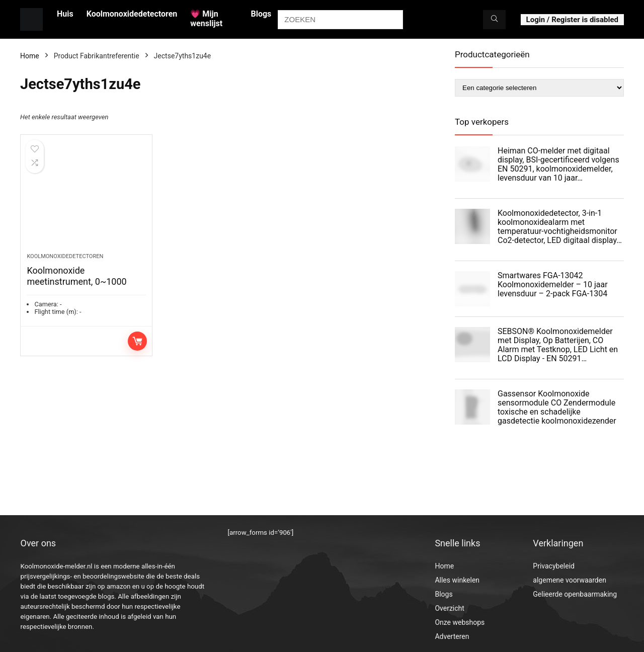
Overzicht (449, 608)
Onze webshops (460, 622)
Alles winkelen (457, 580)
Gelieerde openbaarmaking (575, 594)
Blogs (261, 14)
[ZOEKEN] (494, 20)
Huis (65, 14)
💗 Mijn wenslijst (206, 19)
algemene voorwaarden (570, 580)
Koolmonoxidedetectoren (132, 14)
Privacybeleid (554, 566)
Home (30, 56)
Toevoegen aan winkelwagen (137, 341)
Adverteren (452, 636)
